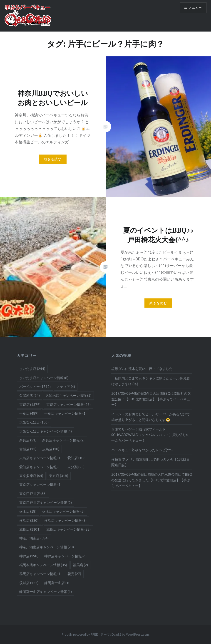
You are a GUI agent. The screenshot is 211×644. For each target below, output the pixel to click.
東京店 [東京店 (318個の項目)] (59, 476)
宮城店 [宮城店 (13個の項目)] (28, 449)
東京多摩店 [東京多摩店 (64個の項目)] (31, 476)
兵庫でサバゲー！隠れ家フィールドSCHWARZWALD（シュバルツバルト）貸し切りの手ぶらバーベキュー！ (150, 435)
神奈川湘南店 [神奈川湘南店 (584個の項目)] (34, 538)
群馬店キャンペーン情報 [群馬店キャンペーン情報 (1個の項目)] (40, 574)
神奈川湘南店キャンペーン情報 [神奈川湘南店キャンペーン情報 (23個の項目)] (47, 547)
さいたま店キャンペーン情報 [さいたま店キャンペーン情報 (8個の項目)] (44, 378)
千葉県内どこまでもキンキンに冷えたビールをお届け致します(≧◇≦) (150, 381)
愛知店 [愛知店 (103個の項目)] (77, 458)
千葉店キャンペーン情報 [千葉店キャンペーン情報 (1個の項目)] (65, 413)
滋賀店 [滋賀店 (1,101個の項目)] (30, 529)
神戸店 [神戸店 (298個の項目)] (29, 556)
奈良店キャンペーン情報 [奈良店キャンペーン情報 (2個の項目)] (63, 440)
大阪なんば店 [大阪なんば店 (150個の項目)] (34, 422)
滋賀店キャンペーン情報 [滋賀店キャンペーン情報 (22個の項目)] (68, 529)
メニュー (194, 8)
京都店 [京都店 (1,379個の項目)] (30, 404)
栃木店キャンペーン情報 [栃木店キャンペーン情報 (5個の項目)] (63, 511)
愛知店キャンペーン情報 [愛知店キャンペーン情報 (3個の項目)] (40, 467)
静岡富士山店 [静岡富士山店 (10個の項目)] (58, 583)
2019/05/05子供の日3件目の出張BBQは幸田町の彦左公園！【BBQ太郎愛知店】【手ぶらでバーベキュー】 (151, 399)
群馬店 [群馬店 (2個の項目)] (80, 565)
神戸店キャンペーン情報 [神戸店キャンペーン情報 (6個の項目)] (65, 556)
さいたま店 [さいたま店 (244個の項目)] (32, 369)
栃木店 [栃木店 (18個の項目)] (28, 511)
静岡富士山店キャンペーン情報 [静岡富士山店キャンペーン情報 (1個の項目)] (46, 592)
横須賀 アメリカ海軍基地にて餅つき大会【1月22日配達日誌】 (150, 462)
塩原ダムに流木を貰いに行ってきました (142, 369)
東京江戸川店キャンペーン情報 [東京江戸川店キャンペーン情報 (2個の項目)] (46, 502)
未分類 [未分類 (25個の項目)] (76, 467)
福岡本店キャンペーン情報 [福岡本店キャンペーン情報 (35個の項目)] (43, 565)
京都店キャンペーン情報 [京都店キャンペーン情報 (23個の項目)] (68, 404)
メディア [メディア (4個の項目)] (66, 387)
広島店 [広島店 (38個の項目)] (51, 449)
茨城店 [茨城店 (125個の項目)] (29, 583)
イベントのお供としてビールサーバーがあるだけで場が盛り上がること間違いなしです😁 (150, 417)
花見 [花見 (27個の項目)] (74, 574)
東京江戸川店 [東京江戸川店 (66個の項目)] (33, 494)
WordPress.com (137, 634)
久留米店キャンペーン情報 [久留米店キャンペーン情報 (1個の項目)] (68, 395)
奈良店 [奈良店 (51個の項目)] (28, 440)
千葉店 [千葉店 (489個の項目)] (29, 413)
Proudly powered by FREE (80, 634)
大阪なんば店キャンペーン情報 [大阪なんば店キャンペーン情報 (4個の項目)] (46, 431)
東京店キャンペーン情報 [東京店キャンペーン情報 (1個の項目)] (40, 485)
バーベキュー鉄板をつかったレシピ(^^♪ (142, 450)
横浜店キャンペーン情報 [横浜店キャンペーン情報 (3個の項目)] (65, 520)
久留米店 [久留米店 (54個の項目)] (30, 395)
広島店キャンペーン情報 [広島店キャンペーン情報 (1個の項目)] (40, 458)
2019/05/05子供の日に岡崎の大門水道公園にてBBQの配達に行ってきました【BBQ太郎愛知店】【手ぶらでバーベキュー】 (152, 480)
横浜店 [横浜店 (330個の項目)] (29, 520)
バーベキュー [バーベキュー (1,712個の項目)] (35, 387)
